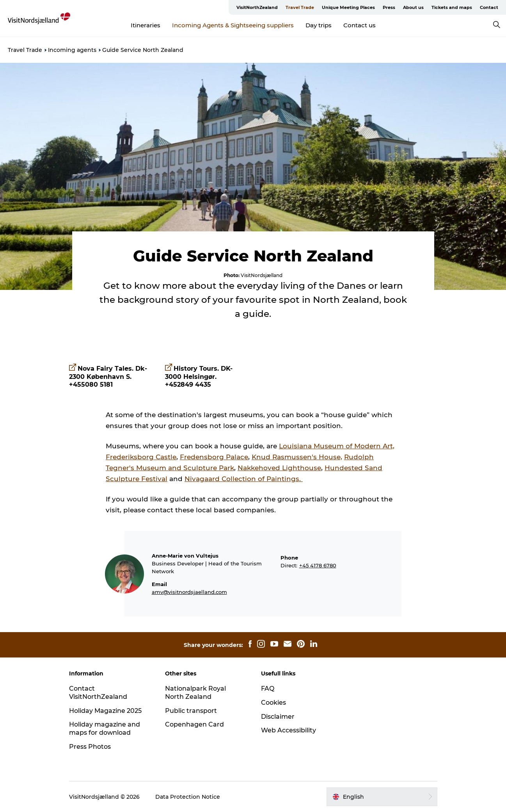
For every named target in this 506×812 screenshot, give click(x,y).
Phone (289, 558)
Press (389, 7)
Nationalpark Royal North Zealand (195, 693)
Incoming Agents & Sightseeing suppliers (233, 25)
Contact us (360, 25)
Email (159, 584)
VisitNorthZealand (257, 7)
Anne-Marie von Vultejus (185, 556)
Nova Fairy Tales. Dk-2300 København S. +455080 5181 (108, 377)
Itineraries (146, 25)
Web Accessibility (289, 730)
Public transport (191, 711)
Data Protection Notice (188, 797)
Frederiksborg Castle (141, 457)
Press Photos (90, 747)
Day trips (319, 25)
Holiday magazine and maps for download (105, 728)
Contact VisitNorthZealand (98, 693)
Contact (489, 7)
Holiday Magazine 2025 (105, 711)
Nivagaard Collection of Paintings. (244, 479)
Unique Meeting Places (348, 7)
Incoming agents (72, 50)
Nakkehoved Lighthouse (279, 468)
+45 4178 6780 (318, 565)
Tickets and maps (452, 7)
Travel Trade (300, 7)
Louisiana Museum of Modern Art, (337, 446)
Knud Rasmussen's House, (297, 457)
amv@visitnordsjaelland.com (189, 592)
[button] (382, 797)
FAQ (268, 689)
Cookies (273, 703)
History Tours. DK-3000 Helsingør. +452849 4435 (199, 377)
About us (413, 7)
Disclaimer (278, 717)
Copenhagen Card (194, 724)
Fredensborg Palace (214, 457)
